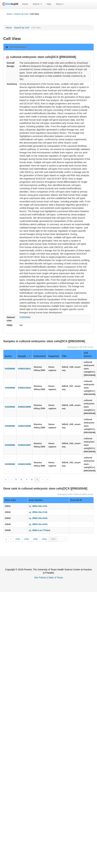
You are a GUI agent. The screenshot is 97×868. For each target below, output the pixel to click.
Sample (24, 356)
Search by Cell (21, 14)
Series (8, 356)
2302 (27, 539)
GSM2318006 (24, 464)
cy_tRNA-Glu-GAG (38, 518)
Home (25, 4)
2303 (35, 539)
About (60, 4)
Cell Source (88, 354)
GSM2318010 (24, 388)
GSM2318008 (24, 426)
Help (49, 4)
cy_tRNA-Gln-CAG (38, 512)
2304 (44, 539)
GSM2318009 (24, 407)
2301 (18, 539)
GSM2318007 (24, 445)
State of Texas (56, 578)
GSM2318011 (24, 369)
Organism (54, 356)
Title (64, 356)
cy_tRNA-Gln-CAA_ (39, 506)
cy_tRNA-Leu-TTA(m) (40, 530)
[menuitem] (25, 4)
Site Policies (40, 578)
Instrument (40, 356)
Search (37, 4)
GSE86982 (25, 317)
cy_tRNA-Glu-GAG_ (39, 524)
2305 (53, 539)
